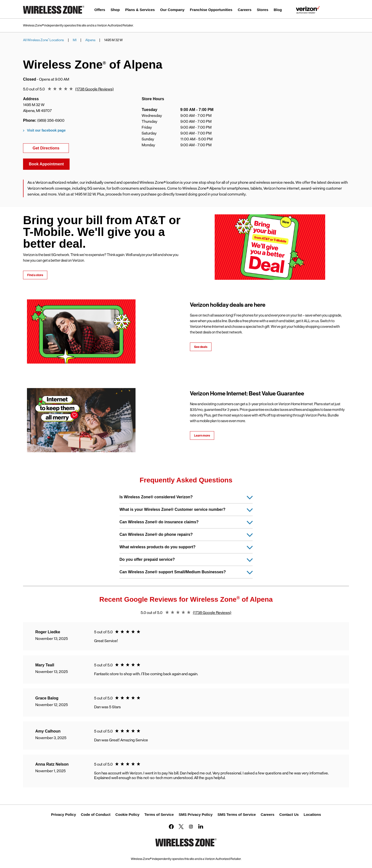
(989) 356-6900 (51, 120)
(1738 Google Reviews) (94, 89)
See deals (201, 347)
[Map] (284, 130)
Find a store (35, 275)
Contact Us (289, 814)
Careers (268, 814)
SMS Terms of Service (236, 814)
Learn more (202, 435)
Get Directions (51, 148)
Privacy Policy (63, 814)
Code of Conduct (96, 814)
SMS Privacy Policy (196, 814)
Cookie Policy (127, 814)
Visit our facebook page (46, 130)
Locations (312, 814)
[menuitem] (100, 10)
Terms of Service (159, 814)
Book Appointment (46, 164)
